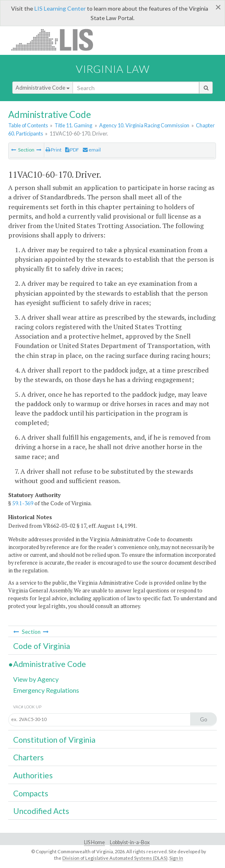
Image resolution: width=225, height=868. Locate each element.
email (92, 150)
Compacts (31, 793)
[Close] (218, 7)
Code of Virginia (42, 646)
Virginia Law (113, 69)
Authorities (33, 775)
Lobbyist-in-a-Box (130, 842)
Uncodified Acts (41, 811)
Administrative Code (43, 88)
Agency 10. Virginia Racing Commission (144, 125)
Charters (28, 757)
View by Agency (36, 679)
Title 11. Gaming (73, 125)
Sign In (176, 858)
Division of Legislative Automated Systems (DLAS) (115, 858)
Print (53, 150)
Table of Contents (28, 125)
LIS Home (94, 842)
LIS (57, 40)
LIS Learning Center (60, 8)
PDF (72, 150)
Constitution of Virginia (54, 740)
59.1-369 (23, 503)
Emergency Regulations (46, 690)
